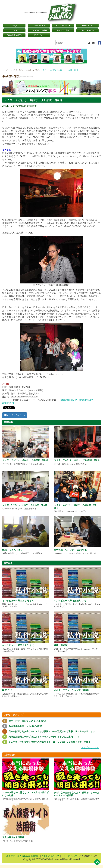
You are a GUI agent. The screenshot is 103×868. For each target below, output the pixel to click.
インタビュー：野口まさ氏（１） (19, 645)
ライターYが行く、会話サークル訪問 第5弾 (25, 505)
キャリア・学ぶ (63, 30)
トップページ (14, 26)
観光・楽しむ (87, 26)
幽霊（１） (8, 690)
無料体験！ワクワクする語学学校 (71, 550)
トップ (5, 70)
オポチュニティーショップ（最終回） (73, 690)
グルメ (14, 30)
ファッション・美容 (39, 30)
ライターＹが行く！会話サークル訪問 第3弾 (25, 460)
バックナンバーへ (15, 415)
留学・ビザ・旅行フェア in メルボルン (28, 721)
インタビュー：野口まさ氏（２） (71, 601)
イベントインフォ (63, 26)
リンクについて (69, 856)
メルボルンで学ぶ (33, 70)
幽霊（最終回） (62, 645)
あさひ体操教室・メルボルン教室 (25, 726)
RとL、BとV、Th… (12, 550)
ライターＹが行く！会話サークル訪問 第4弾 (77, 460)
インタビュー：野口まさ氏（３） (19, 601)
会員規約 (11, 856)
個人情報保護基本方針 (28, 856)
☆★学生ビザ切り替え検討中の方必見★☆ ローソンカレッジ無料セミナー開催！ (50, 742)
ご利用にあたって (50, 856)
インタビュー (39, 35)
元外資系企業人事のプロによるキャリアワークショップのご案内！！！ (44, 737)
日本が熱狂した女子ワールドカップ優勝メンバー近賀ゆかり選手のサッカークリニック (52, 731)
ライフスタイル (87, 30)
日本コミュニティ (14, 35)
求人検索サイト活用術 (13, 837)
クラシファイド (39, 26)
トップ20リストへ (90, 747)
